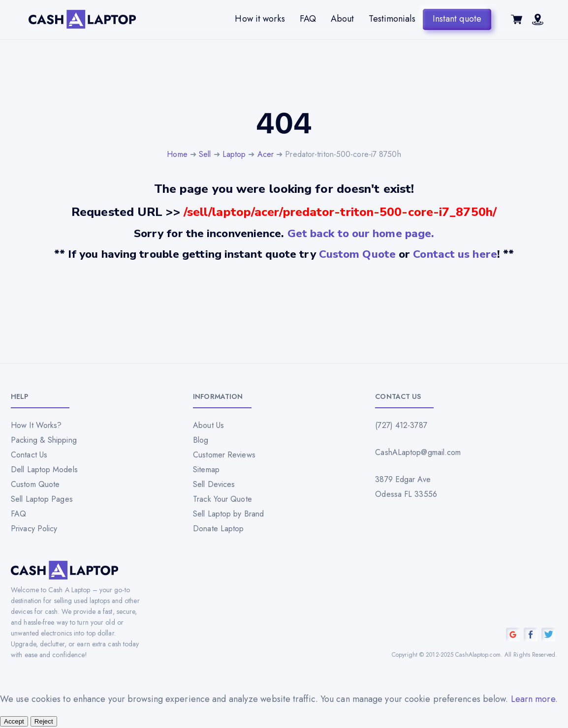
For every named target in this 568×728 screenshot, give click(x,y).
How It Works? (36, 425)
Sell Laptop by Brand (228, 514)
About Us (208, 425)
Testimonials (392, 19)
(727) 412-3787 (401, 425)
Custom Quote (357, 254)
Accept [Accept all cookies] (14, 721)
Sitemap (206, 470)
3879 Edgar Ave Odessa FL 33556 (406, 487)
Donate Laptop (218, 529)
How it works (260, 19)
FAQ (308, 19)
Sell (205, 154)
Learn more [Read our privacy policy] (533, 699)
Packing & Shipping (44, 440)
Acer (266, 154)
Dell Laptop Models (44, 470)
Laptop (234, 154)
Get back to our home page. (361, 233)
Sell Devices (214, 484)
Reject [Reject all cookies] (44, 721)
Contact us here (455, 254)
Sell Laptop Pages (42, 499)
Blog (201, 440)
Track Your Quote (222, 499)
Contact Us (29, 455)
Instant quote (457, 19)
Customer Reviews (224, 455)
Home (177, 154)
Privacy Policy (34, 529)
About (343, 19)
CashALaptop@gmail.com (418, 452)
